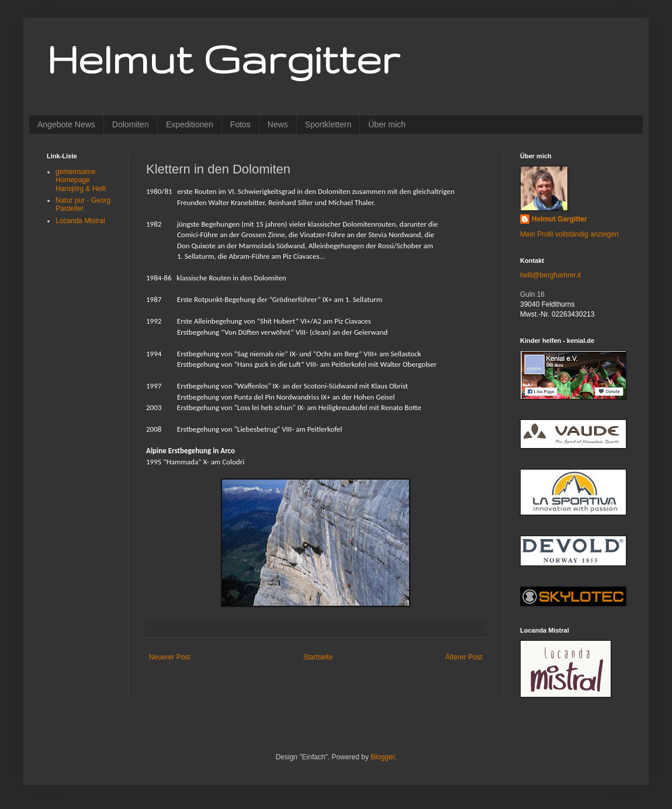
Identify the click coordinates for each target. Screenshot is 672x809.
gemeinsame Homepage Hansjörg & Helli (81, 180)
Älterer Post (464, 657)
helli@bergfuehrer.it (550, 275)
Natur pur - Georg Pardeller (83, 204)
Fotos (240, 124)
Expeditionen (190, 124)
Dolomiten (131, 124)
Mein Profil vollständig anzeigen (569, 234)
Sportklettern (328, 124)
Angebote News (66, 124)
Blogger (382, 757)
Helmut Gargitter (223, 59)
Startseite (318, 657)
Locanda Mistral (80, 221)
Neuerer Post (170, 657)
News (278, 124)
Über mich (387, 124)
